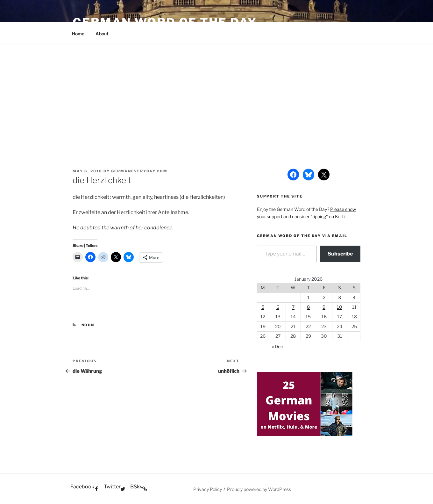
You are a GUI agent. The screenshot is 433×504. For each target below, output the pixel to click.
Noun (88, 325)
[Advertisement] (216, 93)
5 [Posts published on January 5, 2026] (263, 307)
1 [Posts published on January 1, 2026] (308, 297)
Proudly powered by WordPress (259, 489)
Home (78, 34)
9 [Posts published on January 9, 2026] (324, 307)
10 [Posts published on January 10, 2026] (340, 307)
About (102, 34)
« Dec (277, 346)
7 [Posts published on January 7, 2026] (293, 307)
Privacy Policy (208, 489)
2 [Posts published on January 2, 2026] (324, 297)
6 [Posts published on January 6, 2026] (278, 307)
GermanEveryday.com (139, 171)
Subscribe (340, 254)
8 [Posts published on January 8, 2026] (308, 307)
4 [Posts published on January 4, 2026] (354, 297)
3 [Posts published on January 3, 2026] (340, 297)
